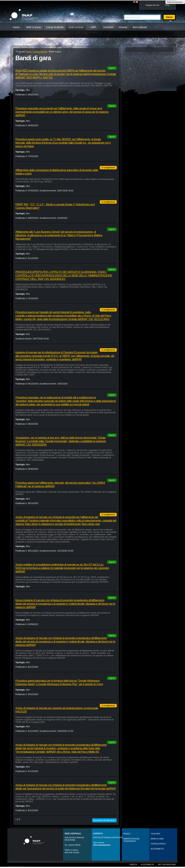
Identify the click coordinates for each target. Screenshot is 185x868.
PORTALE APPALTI (158, 844)
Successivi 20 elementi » (104, 820)
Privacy (127, 834)
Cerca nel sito (123, 12)
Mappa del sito (152, 5)
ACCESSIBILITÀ (157, 849)
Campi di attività (55, 27)
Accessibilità (147, 865)
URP (93, 27)
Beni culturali (140, 27)
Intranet (123, 27)
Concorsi (155, 834)
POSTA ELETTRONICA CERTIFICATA (108, 838)
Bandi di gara (157, 839)
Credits (133, 865)
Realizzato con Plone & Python (17, 866)
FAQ (167, 5)
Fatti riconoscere (175, 2)
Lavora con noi (40, 52)
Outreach (108, 27)
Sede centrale (76, 27)
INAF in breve (34, 27)
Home (16, 27)
